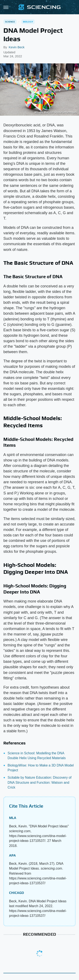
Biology (28, 22)
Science (10, 22)
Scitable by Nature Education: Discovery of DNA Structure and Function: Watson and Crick (39, 782)
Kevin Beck (17, 47)
